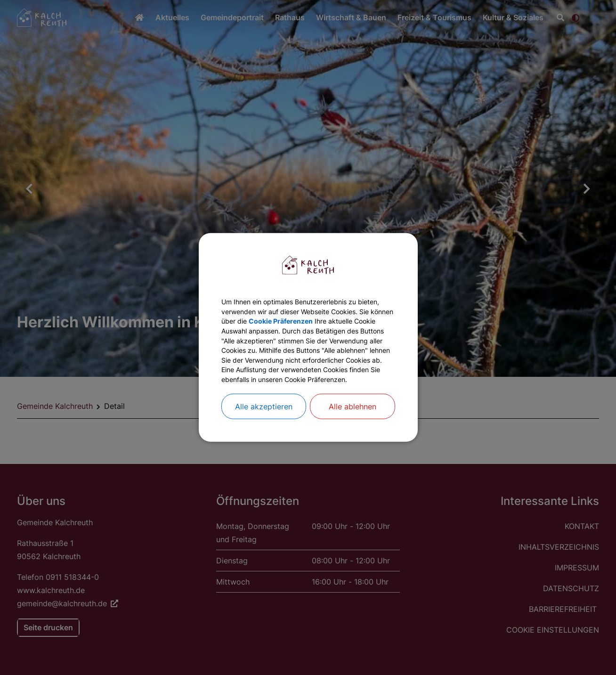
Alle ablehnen (353, 425)
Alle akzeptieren (264, 425)
